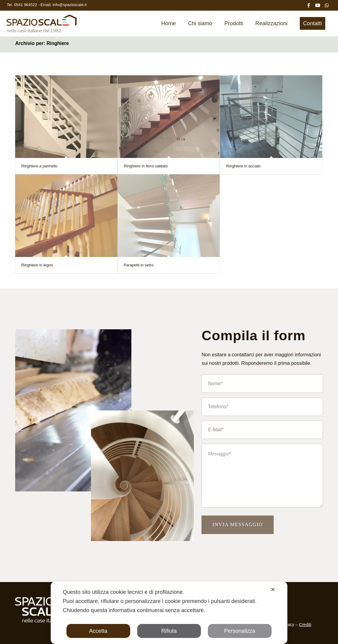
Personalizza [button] (240, 631)
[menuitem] (169, 23)
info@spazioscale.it (69, 5)
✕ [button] (273, 590)
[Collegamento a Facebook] (309, 5)
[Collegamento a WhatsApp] (327, 5)
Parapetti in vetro (139, 265)
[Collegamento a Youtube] (318, 5)
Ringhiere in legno (37, 265)
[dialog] (169, 613)
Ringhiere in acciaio (243, 166)
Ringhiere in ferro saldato (146, 166)
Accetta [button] (98, 631)
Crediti (305, 625)
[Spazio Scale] (42, 26)
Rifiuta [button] (169, 631)
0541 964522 (26, 5)
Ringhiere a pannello (39, 166)
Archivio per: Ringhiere (42, 43)
